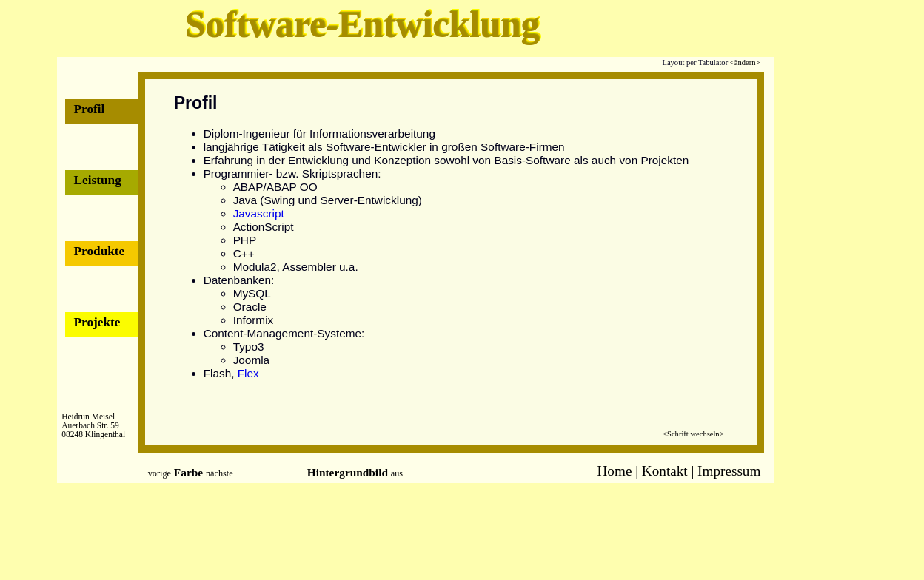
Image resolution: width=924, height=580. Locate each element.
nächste (220, 473)
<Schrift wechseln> (693, 434)
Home (615, 471)
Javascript (259, 213)
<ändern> (745, 63)
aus (397, 473)
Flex (248, 373)
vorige (160, 473)
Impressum (729, 471)
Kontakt (665, 471)
